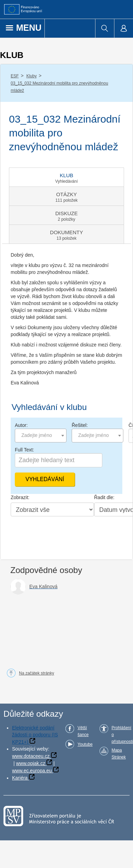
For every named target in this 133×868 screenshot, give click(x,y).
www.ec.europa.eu (32, 771)
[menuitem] (105, 28)
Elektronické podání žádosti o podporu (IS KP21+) (35, 735)
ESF (15, 76)
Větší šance (83, 731)
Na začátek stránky (37, 673)
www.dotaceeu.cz (31, 756)
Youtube (85, 744)
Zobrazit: (20, 497)
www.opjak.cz (30, 763)
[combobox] (41, 436)
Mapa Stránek (119, 754)
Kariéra (20, 778)
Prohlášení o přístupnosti (122, 735)
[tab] (66, 177)
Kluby (31, 76)
